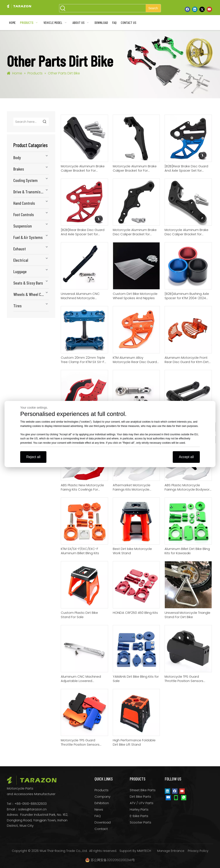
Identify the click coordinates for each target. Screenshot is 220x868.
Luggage (20, 271)
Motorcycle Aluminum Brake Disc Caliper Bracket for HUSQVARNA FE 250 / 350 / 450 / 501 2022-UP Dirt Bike (135, 232)
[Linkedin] (195, 9)
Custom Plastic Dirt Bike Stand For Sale (79, 615)
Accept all (186, 457)
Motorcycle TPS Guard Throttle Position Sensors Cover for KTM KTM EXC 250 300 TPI (185, 679)
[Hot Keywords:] (153, 8)
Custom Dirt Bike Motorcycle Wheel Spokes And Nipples (135, 296)
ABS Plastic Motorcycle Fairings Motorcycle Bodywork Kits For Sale (188, 487)
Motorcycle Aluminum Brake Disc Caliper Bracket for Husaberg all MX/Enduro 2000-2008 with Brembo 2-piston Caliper (186, 232)
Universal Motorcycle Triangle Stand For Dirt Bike (187, 615)
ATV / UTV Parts (142, 803)
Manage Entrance (171, 851)
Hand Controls (24, 203)
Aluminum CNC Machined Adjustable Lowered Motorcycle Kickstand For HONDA (81, 679)
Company (102, 796)
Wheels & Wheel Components (31, 294)
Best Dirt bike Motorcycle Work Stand (132, 551)
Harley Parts (139, 809)
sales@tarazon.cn (32, 809)
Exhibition (102, 803)
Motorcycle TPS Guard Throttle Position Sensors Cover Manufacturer (80, 742)
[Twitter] (202, 9)
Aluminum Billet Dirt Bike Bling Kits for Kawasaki (187, 551)
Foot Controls (24, 214)
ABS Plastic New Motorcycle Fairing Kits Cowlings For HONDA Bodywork (82, 487)
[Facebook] (187, 9)
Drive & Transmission (30, 192)
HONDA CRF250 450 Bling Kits (135, 613)
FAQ (98, 816)
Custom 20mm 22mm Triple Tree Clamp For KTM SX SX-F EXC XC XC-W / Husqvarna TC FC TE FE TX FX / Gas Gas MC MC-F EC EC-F (84, 360)
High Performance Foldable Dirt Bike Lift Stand (134, 742)
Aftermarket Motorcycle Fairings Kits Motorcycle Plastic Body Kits (132, 487)
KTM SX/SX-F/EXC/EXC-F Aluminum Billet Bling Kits (80, 551)
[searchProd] (106, 8)
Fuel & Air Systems (28, 237)
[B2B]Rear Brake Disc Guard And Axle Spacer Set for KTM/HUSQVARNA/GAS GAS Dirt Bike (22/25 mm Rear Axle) (83, 232)
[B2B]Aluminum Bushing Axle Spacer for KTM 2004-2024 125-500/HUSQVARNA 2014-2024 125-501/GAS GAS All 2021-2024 (187, 296)
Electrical (21, 260)
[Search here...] (27, 122)
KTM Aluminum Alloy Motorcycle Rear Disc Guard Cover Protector (135, 360)
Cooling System (25, 180)
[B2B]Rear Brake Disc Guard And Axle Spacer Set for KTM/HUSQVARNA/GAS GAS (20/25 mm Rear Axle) (186, 168)
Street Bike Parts (143, 790)
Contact (101, 829)
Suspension (23, 226)
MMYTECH (144, 851)
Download (103, 822)
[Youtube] (209, 9)
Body (17, 157)
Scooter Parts (141, 822)
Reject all (33, 457)
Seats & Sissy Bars (28, 283)
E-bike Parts (139, 816)
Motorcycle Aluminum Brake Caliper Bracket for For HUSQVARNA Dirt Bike (135, 168)
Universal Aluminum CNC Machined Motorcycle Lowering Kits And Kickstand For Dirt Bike (82, 296)
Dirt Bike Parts (140, 796)
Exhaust (20, 249)
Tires (18, 306)
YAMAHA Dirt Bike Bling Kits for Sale (136, 679)
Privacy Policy (198, 851)
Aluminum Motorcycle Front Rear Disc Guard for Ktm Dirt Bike (187, 360)
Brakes (19, 169)
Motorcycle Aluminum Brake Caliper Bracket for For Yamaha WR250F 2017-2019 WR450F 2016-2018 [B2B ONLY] (84, 168)
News (99, 809)
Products (102, 790)
